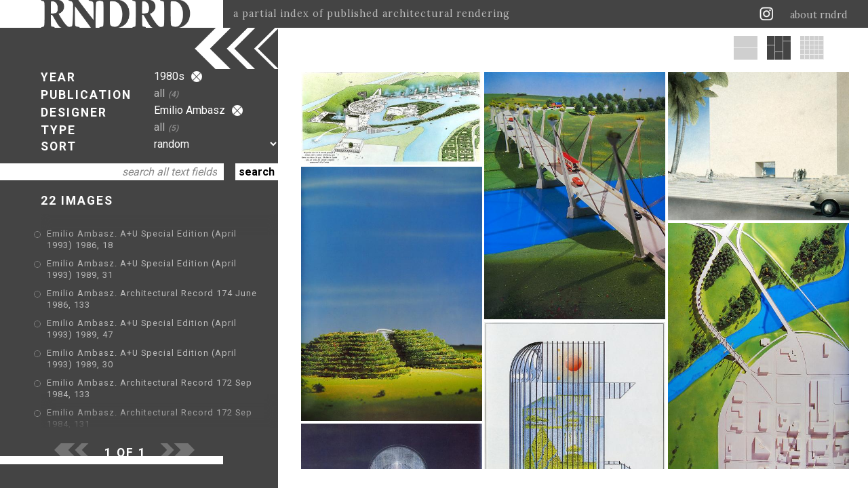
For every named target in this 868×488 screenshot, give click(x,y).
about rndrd (819, 15)
